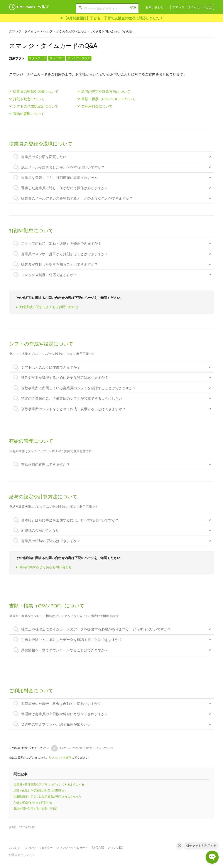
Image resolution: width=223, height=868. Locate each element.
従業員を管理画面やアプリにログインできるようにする (49, 784)
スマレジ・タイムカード (72, 848)
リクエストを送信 (60, 757)
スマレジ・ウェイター (39, 848)
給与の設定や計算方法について (106, 91)
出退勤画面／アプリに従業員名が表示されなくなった (47, 796)
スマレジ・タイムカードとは (192, 7)
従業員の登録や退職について (36, 91)
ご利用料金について (97, 106)
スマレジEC (115, 848)
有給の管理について (29, 114)
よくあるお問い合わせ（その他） (112, 31)
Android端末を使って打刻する (33, 802)
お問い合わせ (155, 7)
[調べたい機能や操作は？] (106, 8)
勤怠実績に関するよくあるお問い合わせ (49, 307)
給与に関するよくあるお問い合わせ (46, 567)
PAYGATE (98, 848)
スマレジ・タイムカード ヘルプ (31, 31)
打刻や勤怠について (29, 99)
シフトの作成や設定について (36, 106)
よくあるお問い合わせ (71, 31)
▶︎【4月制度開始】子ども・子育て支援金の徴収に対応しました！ (112, 18)
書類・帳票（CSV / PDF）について (108, 99)
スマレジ (15, 848)
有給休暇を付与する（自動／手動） (36, 808)
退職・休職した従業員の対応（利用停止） (40, 790)
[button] (54, 748)
